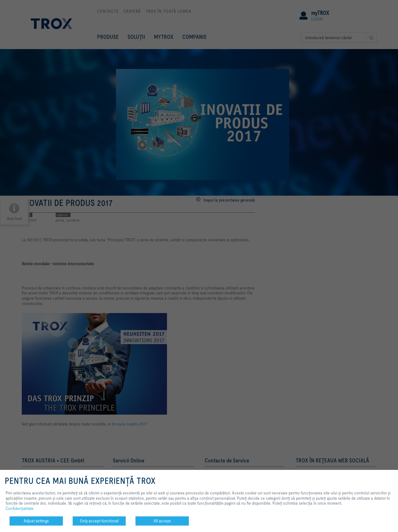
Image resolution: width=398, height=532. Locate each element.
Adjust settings (36, 521)
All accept (162, 521)
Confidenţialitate (20, 508)
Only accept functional (99, 521)
